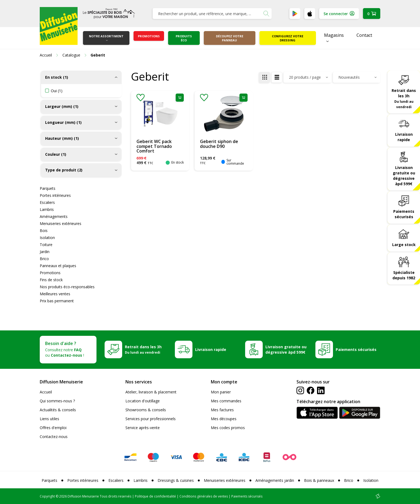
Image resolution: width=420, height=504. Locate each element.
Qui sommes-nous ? (57, 401)
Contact (364, 35)
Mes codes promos (228, 428)
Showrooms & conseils (146, 410)
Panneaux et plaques (58, 266)
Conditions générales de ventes (204, 496)
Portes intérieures (55, 195)
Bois (44, 231)
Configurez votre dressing (288, 38)
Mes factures (222, 410)
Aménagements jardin (275, 480)
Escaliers (47, 202)
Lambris (47, 209)
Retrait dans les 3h (404, 98)
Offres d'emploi (53, 428)
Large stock (404, 245)
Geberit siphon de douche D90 (219, 144)
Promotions (149, 36)
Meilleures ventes (55, 294)
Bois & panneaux (319, 480)
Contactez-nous (54, 437)
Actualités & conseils (58, 410)
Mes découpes (224, 419)
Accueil (46, 392)
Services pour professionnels (151, 419)
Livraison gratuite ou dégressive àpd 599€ (404, 176)
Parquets (48, 188)
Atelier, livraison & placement (151, 392)
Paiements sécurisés (404, 214)
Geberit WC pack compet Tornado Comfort (154, 146)
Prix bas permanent (57, 301)
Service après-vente (143, 428)
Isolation (47, 238)
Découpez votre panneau (230, 38)
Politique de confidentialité (155, 496)
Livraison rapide (404, 137)
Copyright (47, 496)
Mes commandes (226, 401)
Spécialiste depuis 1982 (404, 275)
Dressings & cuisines (176, 480)
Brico (44, 259)
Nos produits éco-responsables (67, 287)
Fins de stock (51, 280)
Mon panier (221, 392)
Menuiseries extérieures (61, 223)
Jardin (45, 252)
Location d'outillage (143, 401)
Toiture (46, 245)
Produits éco (184, 38)
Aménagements (54, 216)
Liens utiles (49, 419)
